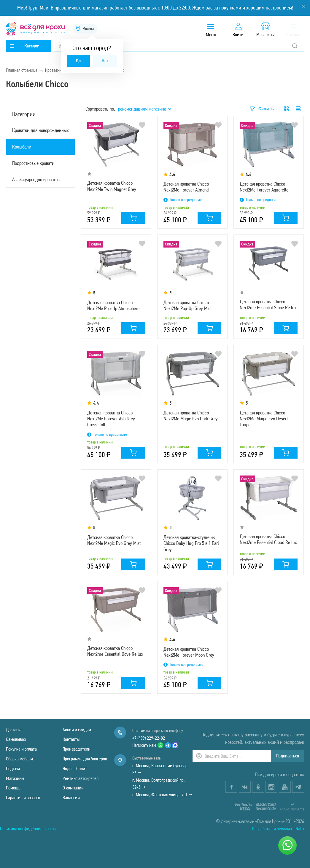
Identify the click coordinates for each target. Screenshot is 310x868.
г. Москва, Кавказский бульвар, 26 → (160, 769)
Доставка (14, 730)
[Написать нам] (287, 845)
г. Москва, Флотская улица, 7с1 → (162, 795)
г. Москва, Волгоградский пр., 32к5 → (159, 784)
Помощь (13, 788)
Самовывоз (16, 739)
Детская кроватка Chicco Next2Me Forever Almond (186, 187)
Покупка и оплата (21, 749)
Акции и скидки (77, 730)
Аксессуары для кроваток (36, 179)
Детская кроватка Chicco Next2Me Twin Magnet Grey (112, 186)
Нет (105, 61)
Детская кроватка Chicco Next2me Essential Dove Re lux (115, 651)
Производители (77, 749)
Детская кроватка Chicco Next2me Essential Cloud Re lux (268, 539)
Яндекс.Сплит (75, 769)
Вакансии (71, 798)
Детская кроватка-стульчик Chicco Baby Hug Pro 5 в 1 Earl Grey (191, 543)
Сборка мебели (19, 759)
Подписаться (288, 756)
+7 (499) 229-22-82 (149, 738)
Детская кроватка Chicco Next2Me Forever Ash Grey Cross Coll (111, 419)
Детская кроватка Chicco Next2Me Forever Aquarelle (264, 187)
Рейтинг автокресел (81, 778)
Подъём (13, 769)
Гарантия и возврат (23, 798)
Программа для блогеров (85, 759)
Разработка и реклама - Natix (278, 829)
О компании (73, 788)
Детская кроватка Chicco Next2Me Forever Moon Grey (189, 652)
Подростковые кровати (33, 163)
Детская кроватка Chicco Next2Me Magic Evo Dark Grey (191, 416)
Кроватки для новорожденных (40, 130)
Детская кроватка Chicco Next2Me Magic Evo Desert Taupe (264, 419)
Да (78, 61)
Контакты (71, 739)
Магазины (15, 778)
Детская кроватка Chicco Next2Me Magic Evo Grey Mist (114, 540)
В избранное (142, 125)
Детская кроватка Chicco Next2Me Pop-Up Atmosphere (113, 305)
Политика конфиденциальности (28, 829)
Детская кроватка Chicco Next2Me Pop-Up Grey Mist (187, 305)
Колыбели (22, 147)
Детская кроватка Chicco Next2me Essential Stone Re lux (268, 304)
